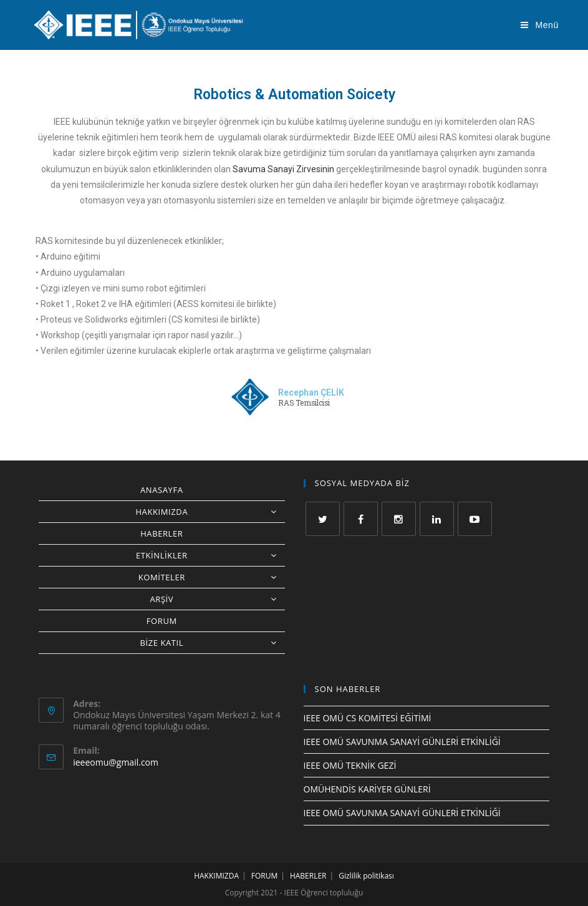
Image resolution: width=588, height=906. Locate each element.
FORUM (162, 621)
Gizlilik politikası (366, 876)
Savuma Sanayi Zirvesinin (283, 169)
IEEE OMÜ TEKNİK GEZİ (350, 765)
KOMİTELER (212, 577)
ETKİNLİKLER (210, 555)
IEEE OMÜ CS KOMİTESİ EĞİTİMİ (368, 718)
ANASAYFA (162, 490)
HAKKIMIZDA (210, 512)
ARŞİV (217, 599)
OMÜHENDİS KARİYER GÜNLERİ (367, 789)
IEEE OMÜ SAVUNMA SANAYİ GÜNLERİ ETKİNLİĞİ (402, 742)
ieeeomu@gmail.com (116, 762)
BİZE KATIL (212, 643)
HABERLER (161, 533)
